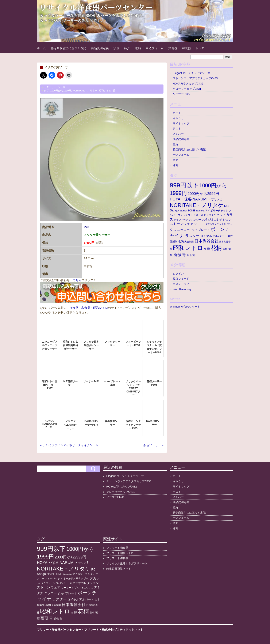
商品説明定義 (100, 48)
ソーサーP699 (181, 94)
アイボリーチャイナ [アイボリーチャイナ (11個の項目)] (217, 211)
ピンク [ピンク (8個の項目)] (194, 230)
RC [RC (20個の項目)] (226, 206)
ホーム (41, 48)
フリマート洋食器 (117, 558)
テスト (177, 129)
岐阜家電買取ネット (119, 569)
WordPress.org (182, 289)
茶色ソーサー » (153, 445)
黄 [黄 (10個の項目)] (194, 255)
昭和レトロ (105, 91)
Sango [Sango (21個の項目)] (174, 210)
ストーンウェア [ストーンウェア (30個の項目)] (182, 224)
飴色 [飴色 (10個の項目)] (189, 255)
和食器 (186, 48)
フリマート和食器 (117, 548)
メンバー (178, 134)
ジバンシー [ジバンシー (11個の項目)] (195, 220)
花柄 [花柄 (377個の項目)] (216, 248)
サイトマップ (181, 123)
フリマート (92, 630)
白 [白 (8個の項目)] (205, 249)
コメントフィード (184, 284)
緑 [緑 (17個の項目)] (208, 249)
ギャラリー (180, 118)
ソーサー (63, 87)
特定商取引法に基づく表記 (68, 48)
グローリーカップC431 (187, 89)
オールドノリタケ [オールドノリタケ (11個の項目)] (206, 215)
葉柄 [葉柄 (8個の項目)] (225, 249)
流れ (116, 48)
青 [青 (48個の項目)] (184, 255)
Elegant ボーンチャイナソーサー (193, 73)
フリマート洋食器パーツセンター (59, 630)
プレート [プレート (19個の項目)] (204, 230)
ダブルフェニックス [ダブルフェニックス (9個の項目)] (215, 224)
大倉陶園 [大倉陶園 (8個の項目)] (189, 242)
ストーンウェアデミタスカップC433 (195, 78)
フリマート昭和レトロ (120, 553)
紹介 (127, 48)
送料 (138, 48)
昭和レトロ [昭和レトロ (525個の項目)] (188, 248)
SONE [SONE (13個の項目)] (191, 211)
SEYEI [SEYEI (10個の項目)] (183, 211)
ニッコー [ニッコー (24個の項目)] (183, 230)
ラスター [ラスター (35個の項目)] (192, 236)
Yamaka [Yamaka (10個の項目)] (200, 211)
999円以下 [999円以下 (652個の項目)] (184, 185)
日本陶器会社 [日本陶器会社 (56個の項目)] (207, 241)
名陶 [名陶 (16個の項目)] (181, 242)
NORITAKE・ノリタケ (85, 91)
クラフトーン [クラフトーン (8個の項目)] (181, 220)
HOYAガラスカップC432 (188, 84)
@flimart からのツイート (185, 307)
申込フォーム (155, 48)
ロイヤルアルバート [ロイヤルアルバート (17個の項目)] (213, 236)
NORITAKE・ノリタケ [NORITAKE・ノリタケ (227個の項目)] (197, 205)
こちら (77, 280)
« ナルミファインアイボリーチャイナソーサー (71, 445)
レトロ (200, 48)
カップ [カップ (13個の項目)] (221, 215)
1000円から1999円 (61, 91)
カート (177, 113)
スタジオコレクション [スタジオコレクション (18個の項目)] (217, 219)
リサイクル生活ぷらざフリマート (127, 563)
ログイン (178, 274)
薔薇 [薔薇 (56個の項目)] (177, 255)
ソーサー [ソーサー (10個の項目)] (199, 224)
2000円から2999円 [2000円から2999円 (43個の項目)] (203, 194)
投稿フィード (181, 279)
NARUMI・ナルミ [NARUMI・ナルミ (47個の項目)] (207, 199)
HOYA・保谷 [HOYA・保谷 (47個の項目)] (181, 199)
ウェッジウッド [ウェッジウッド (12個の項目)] (186, 215)
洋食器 (173, 48)
